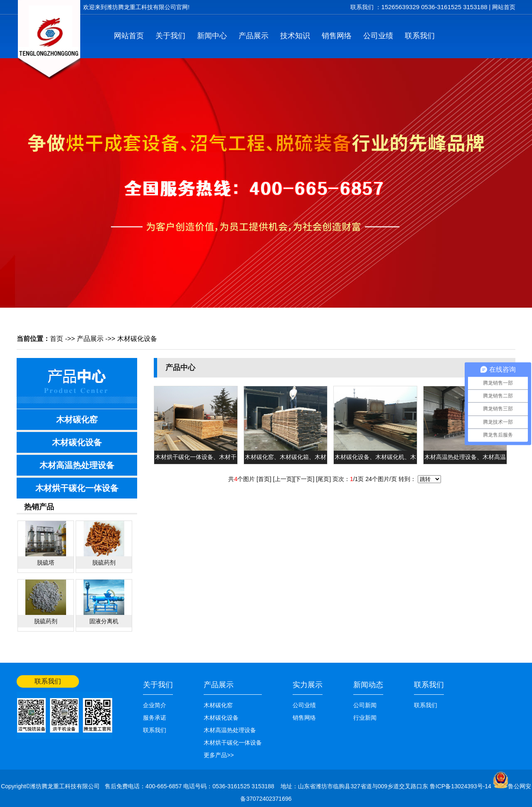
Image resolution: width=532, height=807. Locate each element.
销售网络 (337, 36)
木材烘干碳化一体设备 (77, 488)
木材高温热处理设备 (77, 465)
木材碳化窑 (77, 420)
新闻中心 (212, 36)
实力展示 (308, 685)
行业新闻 (365, 718)
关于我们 (170, 36)
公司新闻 (365, 705)
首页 (57, 339)
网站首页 (504, 7)
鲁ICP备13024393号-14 (461, 786)
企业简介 (155, 705)
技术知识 (295, 36)
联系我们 (420, 36)
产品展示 (254, 36)
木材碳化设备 (137, 339)
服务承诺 (155, 718)
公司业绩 (378, 36)
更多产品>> (219, 755)
